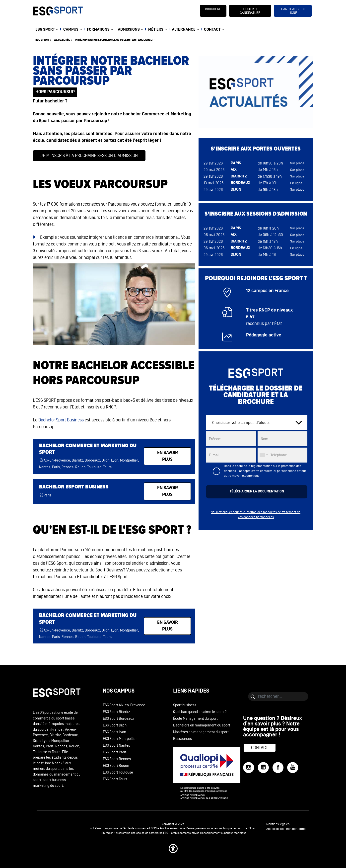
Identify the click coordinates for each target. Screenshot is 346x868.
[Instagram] (249, 768)
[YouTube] (293, 768)
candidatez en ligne (293, 11)
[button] (173, 849)
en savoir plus (168, 456)
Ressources (182, 739)
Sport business (185, 705)
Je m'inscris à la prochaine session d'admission (89, 156)
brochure (213, 9)
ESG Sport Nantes (116, 746)
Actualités (62, 40)
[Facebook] (278, 768)
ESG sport (42, 40)
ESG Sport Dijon (115, 725)
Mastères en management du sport (201, 732)
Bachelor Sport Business (61, 420)
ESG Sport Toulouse (118, 772)
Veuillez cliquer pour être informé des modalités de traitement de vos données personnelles (256, 515)
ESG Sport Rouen (116, 766)
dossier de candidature (250, 11)
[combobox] (264, 455)
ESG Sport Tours (115, 779)
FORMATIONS (98, 30)
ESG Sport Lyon (114, 732)
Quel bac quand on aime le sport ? (200, 712)
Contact (260, 748)
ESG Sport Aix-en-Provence (124, 705)
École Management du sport (195, 719)
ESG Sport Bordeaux (118, 719)
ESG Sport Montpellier (120, 739)
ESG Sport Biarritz (116, 712)
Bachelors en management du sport (202, 725)
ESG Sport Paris (115, 752)
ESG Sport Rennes (117, 759)
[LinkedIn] (263, 768)
